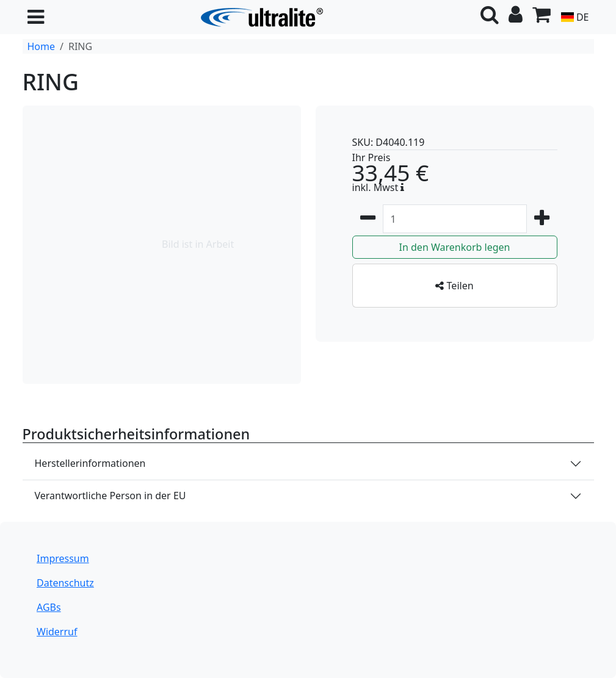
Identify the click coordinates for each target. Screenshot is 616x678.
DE (574, 17)
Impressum (63, 558)
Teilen (454, 286)
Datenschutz (65, 583)
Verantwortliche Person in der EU (111, 496)
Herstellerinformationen (90, 463)
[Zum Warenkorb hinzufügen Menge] (455, 219)
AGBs (49, 607)
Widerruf (57, 632)
